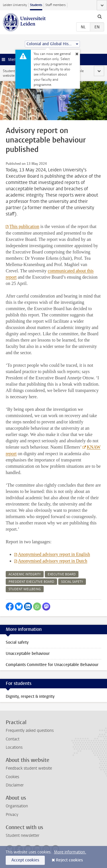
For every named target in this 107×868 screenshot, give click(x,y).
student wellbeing (25, 589)
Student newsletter (23, 836)
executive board (62, 574)
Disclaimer (15, 785)
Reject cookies (69, 860)
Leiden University (15, 5)
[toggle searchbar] (100, 16)
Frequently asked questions (30, 731)
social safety (72, 582)
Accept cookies (25, 860)
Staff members (55, 5)
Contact (13, 739)
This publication (24, 226)
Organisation (17, 806)
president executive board (31, 582)
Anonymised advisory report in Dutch (53, 561)
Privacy (12, 815)
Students (36, 5)
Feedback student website (29, 768)
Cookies (12, 777)
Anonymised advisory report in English (54, 554)
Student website (9, 73)
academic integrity (25, 574)
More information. (70, 852)
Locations (14, 747)
